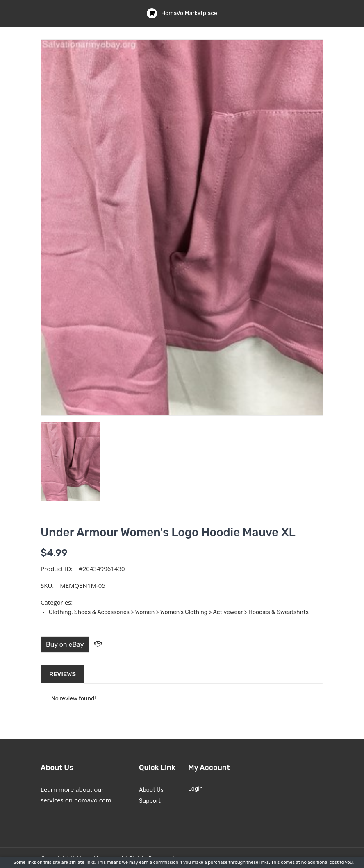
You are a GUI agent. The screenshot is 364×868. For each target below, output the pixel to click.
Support (150, 801)
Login (196, 789)
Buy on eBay (65, 645)
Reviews (63, 674)
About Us (151, 790)
